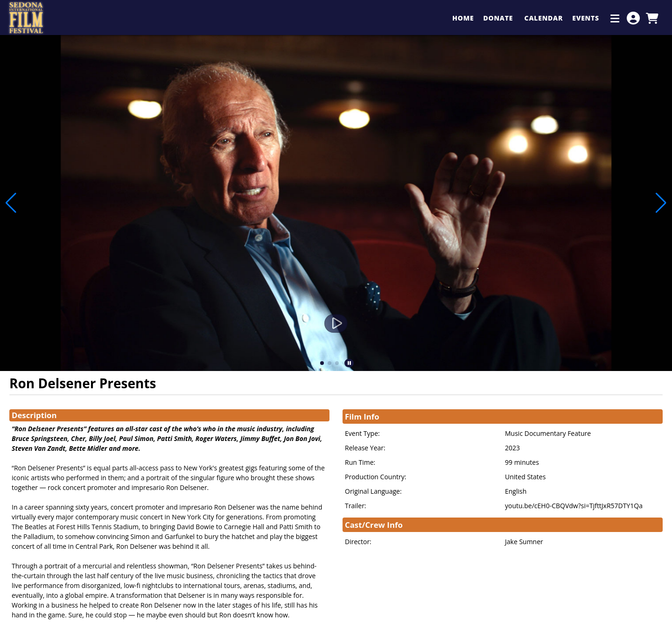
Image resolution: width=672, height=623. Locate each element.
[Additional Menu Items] (615, 18)
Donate (499, 18)
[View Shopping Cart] (652, 18)
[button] (322, 363)
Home (463, 18)
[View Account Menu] (633, 18)
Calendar (544, 18)
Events (587, 18)
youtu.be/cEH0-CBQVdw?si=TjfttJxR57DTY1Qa (574, 506)
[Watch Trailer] (336, 323)
